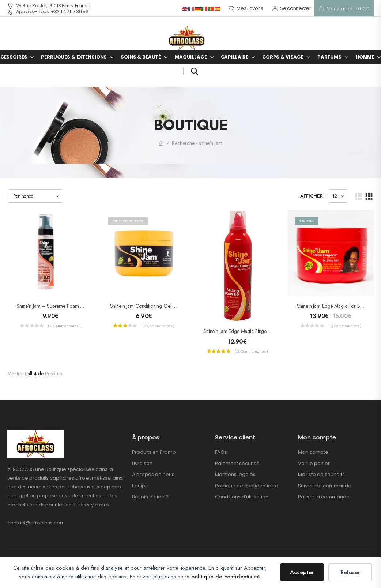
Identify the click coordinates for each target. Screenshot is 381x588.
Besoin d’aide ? (150, 497)
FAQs (221, 452)
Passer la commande (324, 497)
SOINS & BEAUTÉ (141, 57)
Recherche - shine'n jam (197, 143)
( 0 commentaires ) (64, 326)
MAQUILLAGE (191, 57)
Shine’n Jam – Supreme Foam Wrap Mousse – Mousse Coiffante (84, 306)
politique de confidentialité (226, 577)
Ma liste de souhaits (321, 474)
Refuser (350, 572)
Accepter (302, 572)
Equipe (140, 486)
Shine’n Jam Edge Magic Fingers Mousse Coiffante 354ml (263, 331)
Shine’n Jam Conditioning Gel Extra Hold (152, 306)
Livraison (142, 463)
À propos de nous (153, 474)
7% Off (307, 221)
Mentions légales (235, 474)
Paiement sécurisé (237, 463)
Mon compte (313, 452)
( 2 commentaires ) (158, 326)
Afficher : (313, 196)
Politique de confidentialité (247, 486)
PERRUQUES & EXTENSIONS (74, 57)
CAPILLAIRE (235, 57)
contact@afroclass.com (36, 523)
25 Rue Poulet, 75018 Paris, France (49, 6)
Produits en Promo (154, 452)
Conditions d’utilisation (242, 497)
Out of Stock (128, 221)
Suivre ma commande (325, 486)
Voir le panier (314, 463)
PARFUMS (329, 57)
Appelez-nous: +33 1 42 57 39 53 (48, 12)
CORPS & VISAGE (283, 57)
